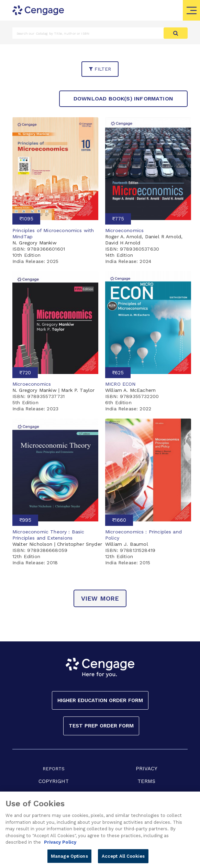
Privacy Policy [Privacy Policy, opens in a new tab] (60, 845)
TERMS (146, 781)
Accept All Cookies (123, 859)
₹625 (118, 373)
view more (100, 598)
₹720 (25, 373)
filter (100, 69)
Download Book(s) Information (123, 99)
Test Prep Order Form (101, 726)
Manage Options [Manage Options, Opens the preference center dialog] (69, 859)
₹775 (118, 219)
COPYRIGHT (54, 781)
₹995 (25, 520)
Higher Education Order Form (100, 700)
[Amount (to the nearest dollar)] (88, 33)
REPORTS (54, 769)
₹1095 (26, 219)
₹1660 (119, 520)
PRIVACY (147, 769)
